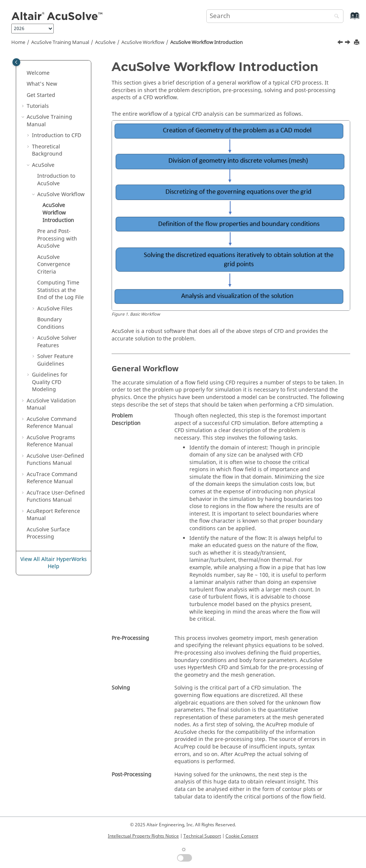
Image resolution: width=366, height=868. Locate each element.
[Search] (335, 17)
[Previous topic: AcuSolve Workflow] (341, 43)
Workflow (143, 42)
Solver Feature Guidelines (55, 360)
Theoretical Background (47, 150)
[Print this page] (357, 43)
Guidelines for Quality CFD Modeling (50, 382)
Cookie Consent (242, 836)
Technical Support (202, 836)
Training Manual (60, 42)
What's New (42, 84)
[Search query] (275, 16)
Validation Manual (51, 405)
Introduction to (56, 180)
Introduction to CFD (57, 135)
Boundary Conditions (51, 323)
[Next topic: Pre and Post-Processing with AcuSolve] (348, 43)
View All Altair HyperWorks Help (54, 563)
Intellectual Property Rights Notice (143, 836)
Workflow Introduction (206, 42)
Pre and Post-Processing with (57, 239)
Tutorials (38, 106)
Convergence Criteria (54, 265)
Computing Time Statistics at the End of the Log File (60, 290)
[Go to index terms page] (347, 19)
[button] (24, 73)
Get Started (41, 95)
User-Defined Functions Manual (55, 460)
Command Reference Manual (52, 423)
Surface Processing (48, 533)
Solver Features (57, 342)
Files (55, 309)
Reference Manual (53, 515)
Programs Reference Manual (51, 441)
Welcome (38, 73)
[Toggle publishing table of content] (16, 62)
